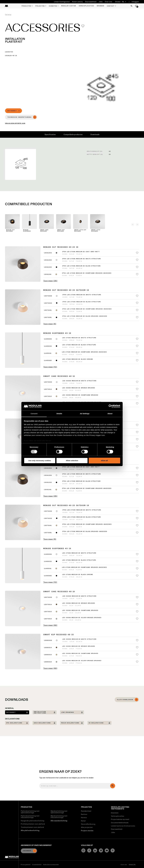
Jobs (101, 2)
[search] (113, 786)
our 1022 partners (38, 425)
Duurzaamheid (91, 2)
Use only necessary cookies (40, 461)
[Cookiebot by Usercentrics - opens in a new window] (110, 406)
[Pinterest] (113, 850)
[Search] (132, 6)
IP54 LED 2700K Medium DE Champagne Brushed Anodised (87, 273)
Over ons (109, 2)
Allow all (104, 461)
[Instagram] (83, 850)
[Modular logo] (12, 858)
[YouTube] (107, 850)
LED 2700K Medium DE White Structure (79, 338)
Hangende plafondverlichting (33, 821)
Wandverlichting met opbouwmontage (59, 812)
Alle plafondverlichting (30, 830)
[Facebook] (89, 850)
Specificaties (50, 134)
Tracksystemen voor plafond (32, 827)
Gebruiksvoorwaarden (51, 865)
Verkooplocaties (118, 816)
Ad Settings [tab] (85, 414)
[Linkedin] (95, 850)
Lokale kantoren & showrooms (123, 826)
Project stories (87, 831)
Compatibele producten (73, 134)
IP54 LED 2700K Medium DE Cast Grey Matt (81, 252)
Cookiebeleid (37, 865)
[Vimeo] (101, 850)
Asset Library (78, 2)
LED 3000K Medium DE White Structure (79, 381)
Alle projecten (87, 827)
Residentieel (86, 811)
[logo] (6, 6)
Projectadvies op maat (120, 819)
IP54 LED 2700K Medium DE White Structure (82, 259)
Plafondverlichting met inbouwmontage (30, 817)
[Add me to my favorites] (83, 26)
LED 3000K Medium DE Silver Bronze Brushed (82, 618)
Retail (83, 821)
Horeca (84, 818)
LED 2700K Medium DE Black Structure (79, 345)
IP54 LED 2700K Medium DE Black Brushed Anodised (85, 316)
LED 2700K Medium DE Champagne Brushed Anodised (84, 352)
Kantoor (84, 814)
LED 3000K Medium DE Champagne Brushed (80, 395)
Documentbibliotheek (120, 823)
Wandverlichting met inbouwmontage (59, 817)
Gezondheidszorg (88, 824)
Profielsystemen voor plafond (33, 824)
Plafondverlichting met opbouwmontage (30, 812)
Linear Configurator (62, 2)
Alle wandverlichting (59, 821)
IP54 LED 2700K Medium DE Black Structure (81, 266)
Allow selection (72, 461)
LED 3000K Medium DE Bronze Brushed (79, 388)
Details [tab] (59, 414)
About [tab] (110, 414)
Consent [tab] (34, 414)
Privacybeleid (26, 865)
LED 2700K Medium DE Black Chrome (78, 359)
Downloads (95, 134)
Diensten (115, 813)
